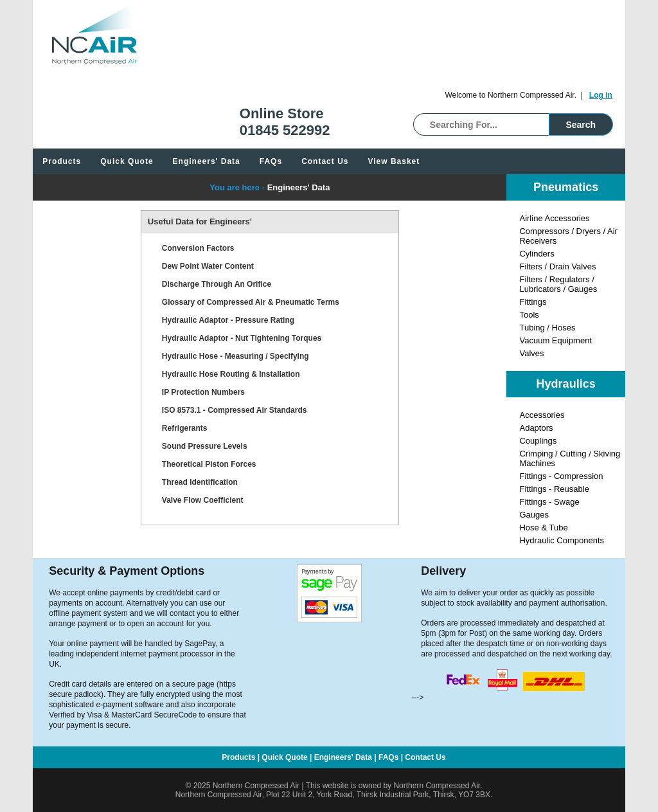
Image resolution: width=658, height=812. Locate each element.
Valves (531, 353)
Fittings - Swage (549, 502)
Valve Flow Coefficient (203, 500)
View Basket (394, 161)
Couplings (538, 441)
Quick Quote (127, 161)
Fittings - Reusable (554, 489)
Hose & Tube (543, 528)
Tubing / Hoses (547, 328)
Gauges (534, 515)
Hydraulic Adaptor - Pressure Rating (228, 320)
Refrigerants (185, 428)
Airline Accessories (554, 218)
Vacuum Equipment (556, 340)
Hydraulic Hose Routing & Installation (231, 374)
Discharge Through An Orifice (217, 284)
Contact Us (325, 161)
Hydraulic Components (562, 540)
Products (62, 161)
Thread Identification (200, 482)
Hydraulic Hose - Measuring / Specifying (236, 356)
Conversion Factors (198, 248)
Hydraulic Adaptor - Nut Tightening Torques (242, 338)
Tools (529, 315)
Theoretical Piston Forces (209, 464)
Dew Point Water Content (208, 266)
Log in (601, 95)
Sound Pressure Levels (205, 446)
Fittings (533, 302)
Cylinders (537, 254)
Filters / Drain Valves (557, 266)
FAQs (271, 161)
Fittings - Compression (561, 476)
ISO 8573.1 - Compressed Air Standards (235, 410)
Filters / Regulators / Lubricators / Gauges (558, 284)
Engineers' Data (207, 161)
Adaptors (536, 428)
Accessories (542, 415)
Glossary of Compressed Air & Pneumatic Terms (251, 302)
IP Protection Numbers (203, 392)
